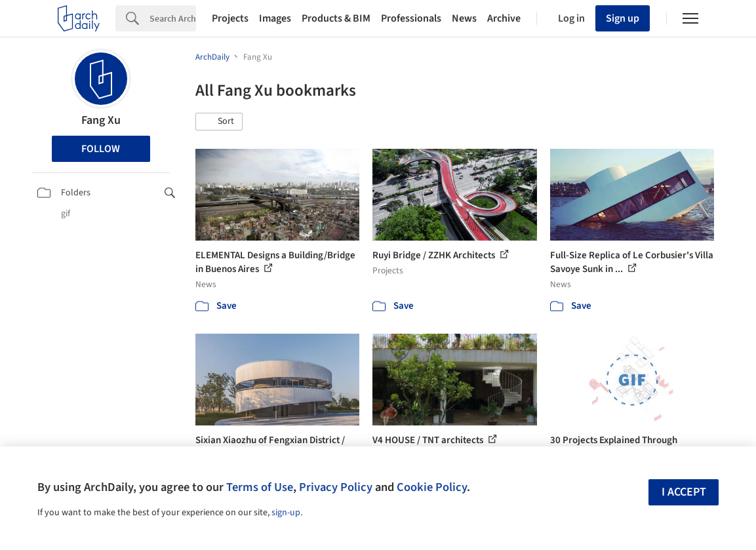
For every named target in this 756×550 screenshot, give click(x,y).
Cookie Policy (432, 487)
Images (275, 18)
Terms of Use (260, 487)
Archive (504, 18)
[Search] (173, 18)
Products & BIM (336, 18)
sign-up (286, 513)
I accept (684, 492)
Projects (230, 18)
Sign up (623, 18)
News (464, 18)
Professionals (411, 18)
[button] (219, 122)
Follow (101, 149)
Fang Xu (101, 120)
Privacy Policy (336, 487)
